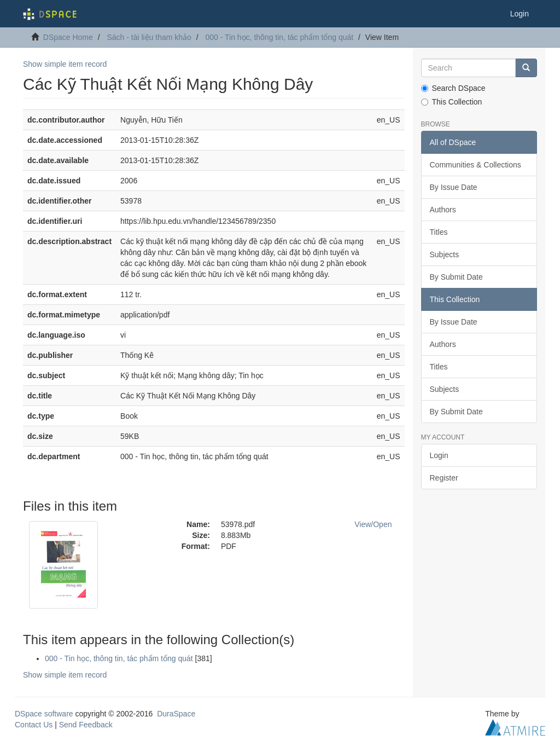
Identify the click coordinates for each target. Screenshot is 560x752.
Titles (439, 232)
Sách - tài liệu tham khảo (149, 37)
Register (444, 478)
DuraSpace (176, 714)
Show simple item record (65, 64)
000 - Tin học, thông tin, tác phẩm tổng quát (279, 37)
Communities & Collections (476, 165)
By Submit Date (456, 277)
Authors (443, 210)
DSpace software (44, 714)
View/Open (373, 524)
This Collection (452, 102)
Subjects (445, 254)
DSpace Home (68, 37)
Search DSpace (453, 88)
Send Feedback (86, 725)
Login (439, 455)
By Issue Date (454, 187)
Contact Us (34, 725)
